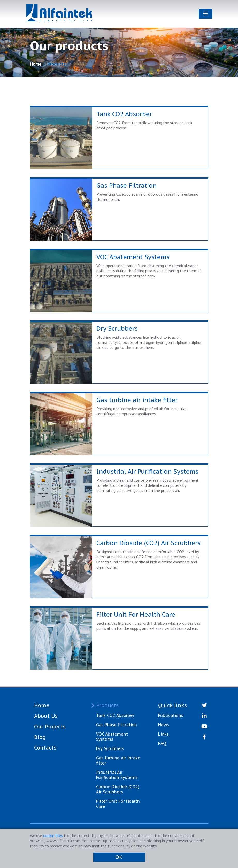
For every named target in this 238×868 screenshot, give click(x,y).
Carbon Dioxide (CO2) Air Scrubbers (118, 789)
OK (119, 857)
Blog (40, 737)
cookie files (53, 835)
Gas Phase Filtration (117, 725)
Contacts (45, 748)
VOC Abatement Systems (112, 737)
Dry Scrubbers (110, 748)
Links (163, 734)
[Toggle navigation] (205, 14)
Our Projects (50, 727)
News (164, 725)
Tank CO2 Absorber (115, 715)
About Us (46, 716)
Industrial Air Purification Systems (117, 775)
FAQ (162, 743)
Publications (171, 715)
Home (36, 64)
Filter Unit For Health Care (118, 804)
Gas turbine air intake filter (118, 760)
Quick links (172, 705)
